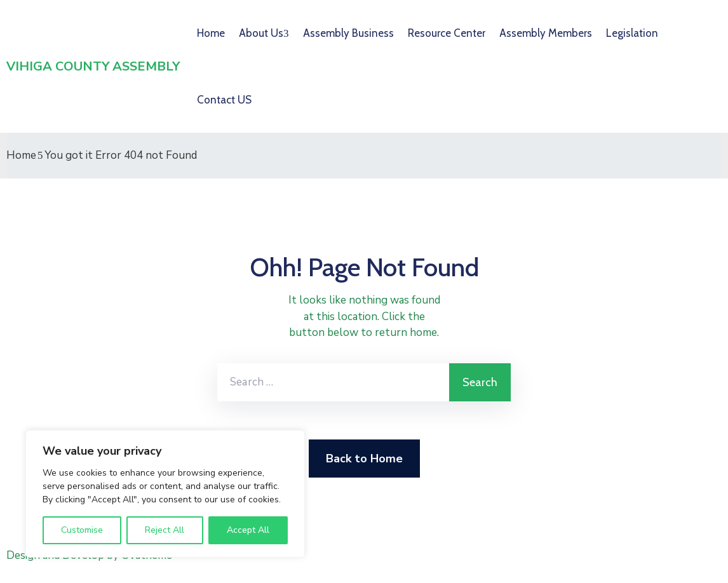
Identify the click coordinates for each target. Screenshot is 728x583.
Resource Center (447, 33)
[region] (165, 494)
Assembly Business (348, 33)
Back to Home (364, 459)
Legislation (632, 33)
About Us (261, 33)
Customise (82, 530)
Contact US (224, 100)
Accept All (248, 530)
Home (211, 33)
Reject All (165, 530)
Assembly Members (546, 33)
